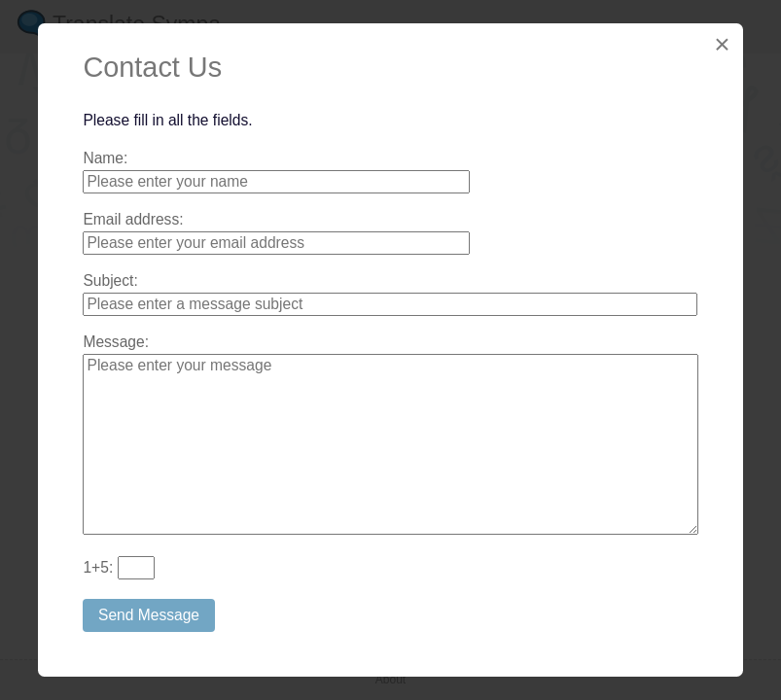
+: (98, 567)
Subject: (110, 280)
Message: (116, 342)
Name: (105, 158)
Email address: (133, 219)
